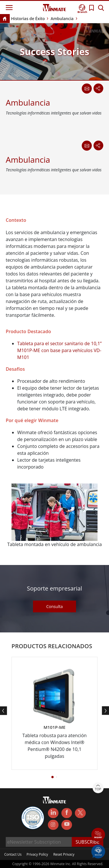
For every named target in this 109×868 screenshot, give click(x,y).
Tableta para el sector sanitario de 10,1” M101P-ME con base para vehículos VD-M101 (59, 350)
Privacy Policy (37, 854)
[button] (52, 777)
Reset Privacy (64, 854)
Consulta (54, 606)
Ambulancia (62, 19)
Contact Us (13, 854)
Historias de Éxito (28, 19)
